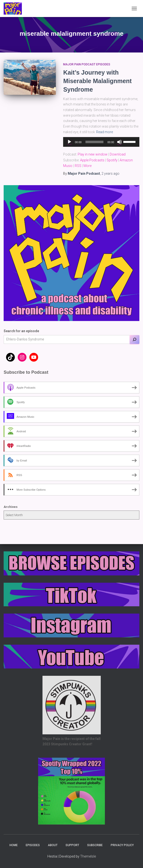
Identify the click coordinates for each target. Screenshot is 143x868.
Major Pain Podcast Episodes (87, 64)
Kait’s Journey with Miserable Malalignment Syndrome (97, 81)
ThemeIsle (88, 856)
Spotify (112, 160)
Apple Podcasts (92, 160)
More (88, 166)
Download (118, 154)
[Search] (135, 339)
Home (14, 845)
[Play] (69, 142)
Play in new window (93, 154)
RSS (78, 166)
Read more (105, 132)
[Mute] (119, 142)
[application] (101, 142)
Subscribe (95, 845)
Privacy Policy (122, 845)
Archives (11, 507)
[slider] (95, 142)
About (53, 845)
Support (72, 845)
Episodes (33, 845)
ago (110, 174)
